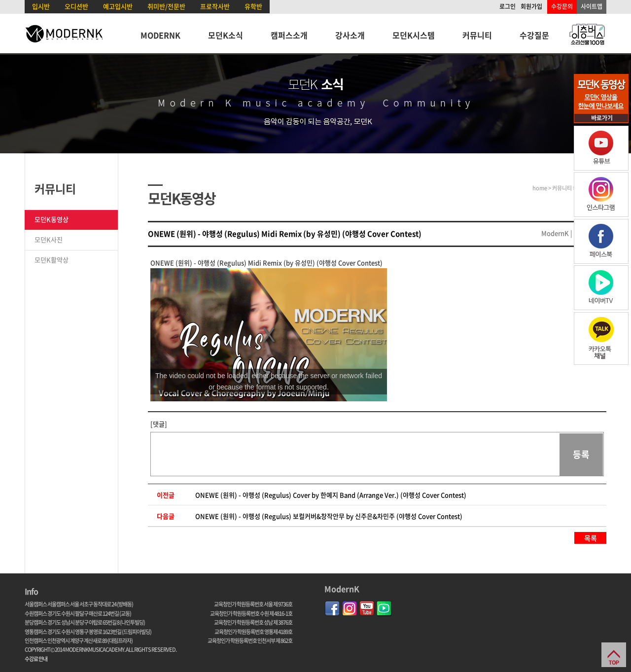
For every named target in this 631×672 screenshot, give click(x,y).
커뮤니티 (477, 35)
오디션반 (76, 6)
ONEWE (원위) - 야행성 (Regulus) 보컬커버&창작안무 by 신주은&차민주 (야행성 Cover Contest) (329, 516)
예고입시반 (118, 6)
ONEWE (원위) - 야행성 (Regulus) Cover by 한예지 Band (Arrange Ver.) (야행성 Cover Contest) (331, 495)
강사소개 (350, 35)
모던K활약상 (52, 260)
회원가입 (531, 6)
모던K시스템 (414, 35)
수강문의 (562, 6)
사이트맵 (592, 6)
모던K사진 (49, 239)
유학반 (253, 6)
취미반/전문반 (166, 6)
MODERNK (160, 35)
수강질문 (534, 35)
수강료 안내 (36, 659)
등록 (581, 454)
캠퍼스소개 (289, 35)
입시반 (41, 6)
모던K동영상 (52, 219)
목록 (591, 538)
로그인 (508, 6)
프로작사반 (215, 6)
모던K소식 (226, 35)
